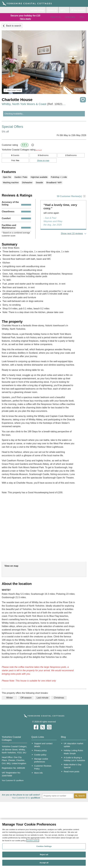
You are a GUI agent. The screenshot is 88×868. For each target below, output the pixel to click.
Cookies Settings (44, 846)
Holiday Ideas (70, 17)
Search (82, 796)
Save (83, 100)
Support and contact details (43, 745)
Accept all (44, 863)
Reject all (44, 855)
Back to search (14, 26)
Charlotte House (17, 100)
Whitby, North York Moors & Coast (34, 104)
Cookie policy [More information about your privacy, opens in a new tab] (33, 841)
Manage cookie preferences (41, 760)
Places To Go (56, 17)
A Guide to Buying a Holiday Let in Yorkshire (74, 759)
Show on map (43, 160)
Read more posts (72, 772)
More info (38, 773)
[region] (44, 844)
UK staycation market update (73, 745)
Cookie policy (40, 755)
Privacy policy (40, 750)
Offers (82, 17)
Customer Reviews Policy (43, 767)
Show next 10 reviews (72, 233)
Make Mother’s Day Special (73, 766)
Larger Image (13, 90)
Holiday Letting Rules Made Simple (73, 752)
